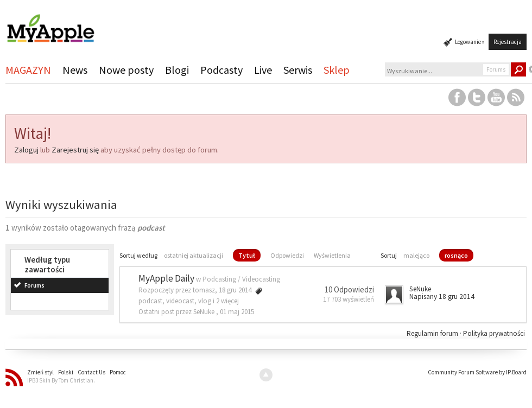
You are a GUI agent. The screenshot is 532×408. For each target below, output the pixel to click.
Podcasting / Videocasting (241, 279)
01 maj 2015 (237, 312)
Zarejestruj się (75, 150)
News (75, 70)
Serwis (298, 70)
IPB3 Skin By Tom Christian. (61, 380)
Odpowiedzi (287, 255)
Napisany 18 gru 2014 (442, 297)
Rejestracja (508, 42)
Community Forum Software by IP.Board (477, 372)
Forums (34, 285)
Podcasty (221, 70)
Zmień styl (40, 372)
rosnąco (456, 255)
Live (263, 70)
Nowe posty (126, 70)
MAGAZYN (28, 70)
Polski (66, 372)
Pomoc (118, 372)
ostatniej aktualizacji (194, 255)
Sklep (337, 70)
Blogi (177, 70)
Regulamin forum (433, 333)
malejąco (416, 255)
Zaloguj (26, 150)
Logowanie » (470, 42)
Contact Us (91, 372)
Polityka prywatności (494, 333)
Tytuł (247, 255)
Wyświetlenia (332, 255)
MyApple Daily (166, 278)
